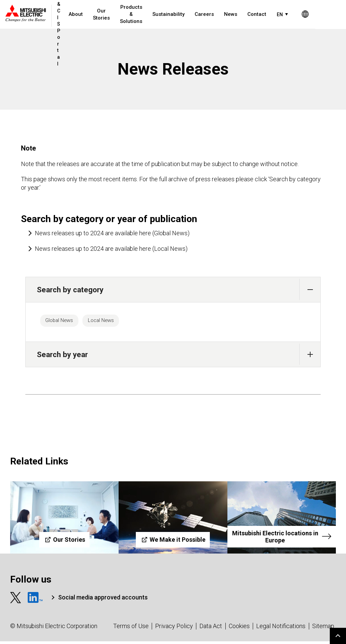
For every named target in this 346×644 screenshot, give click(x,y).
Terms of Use (131, 629)
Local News (113, 322)
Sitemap (323, 629)
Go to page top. (338, 636)
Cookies (239, 629)
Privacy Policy (174, 629)
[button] (310, 289)
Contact (259, 14)
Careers (207, 14)
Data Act (211, 629)
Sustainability (171, 14)
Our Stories (104, 14)
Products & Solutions (133, 14)
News (233, 14)
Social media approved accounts (103, 600)
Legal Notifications (281, 629)
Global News (64, 322)
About (78, 14)
